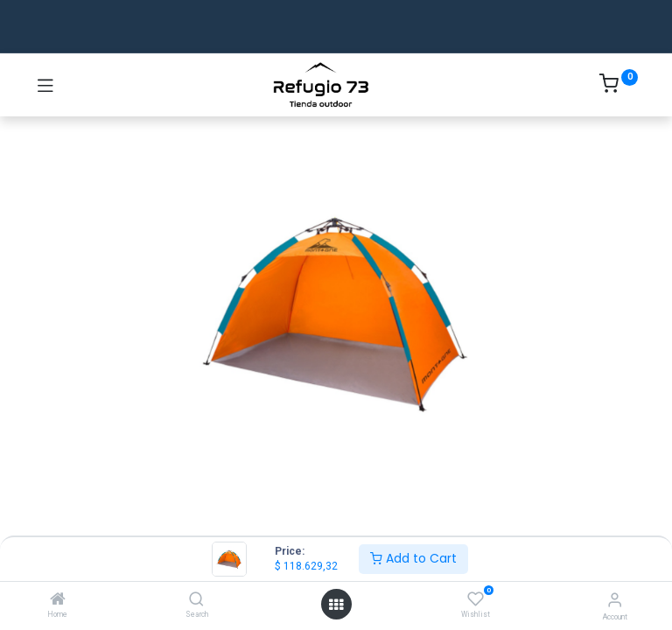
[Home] (58, 600)
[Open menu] (336, 605)
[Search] (196, 600)
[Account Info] (615, 600)
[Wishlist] (476, 599)
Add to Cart (413, 558)
